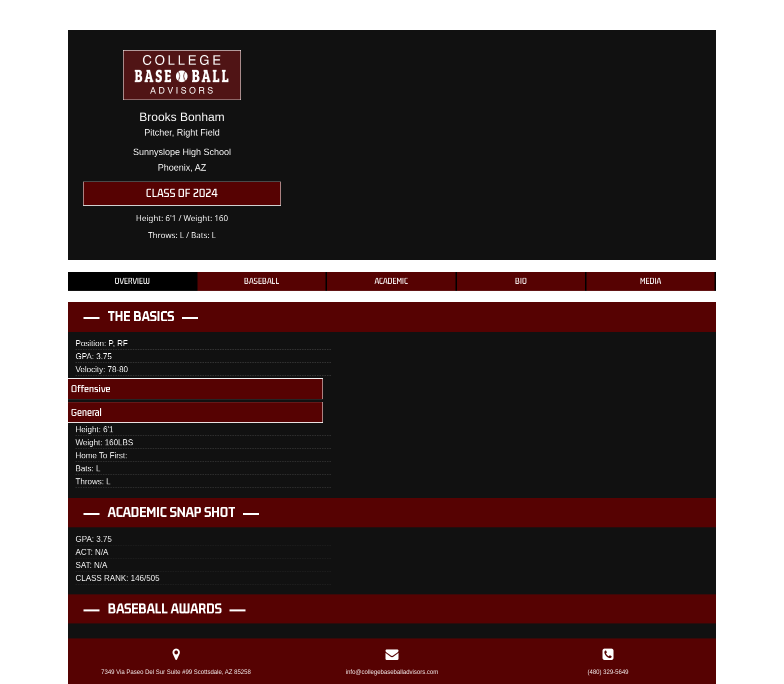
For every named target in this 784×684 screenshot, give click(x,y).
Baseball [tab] (262, 281)
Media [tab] (650, 281)
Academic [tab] (391, 281)
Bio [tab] (521, 281)
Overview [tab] (132, 281)
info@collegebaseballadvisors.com (392, 672)
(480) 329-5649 (608, 672)
